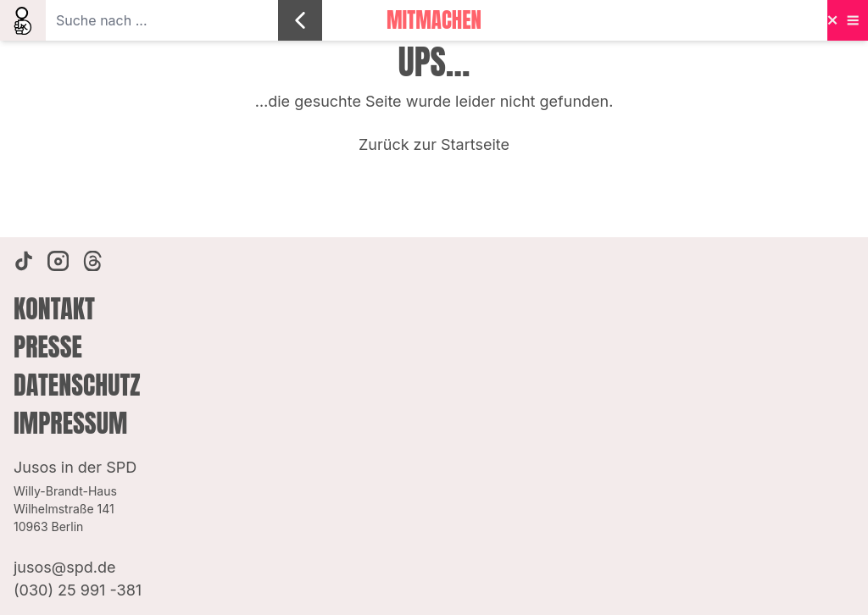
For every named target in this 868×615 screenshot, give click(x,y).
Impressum (70, 423)
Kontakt (54, 309)
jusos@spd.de (64, 567)
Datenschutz (77, 385)
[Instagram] (58, 261)
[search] (23, 20)
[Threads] (93, 261)
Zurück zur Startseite (434, 144)
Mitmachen (434, 20)
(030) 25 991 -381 (78, 590)
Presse (48, 347)
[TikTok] (24, 261)
